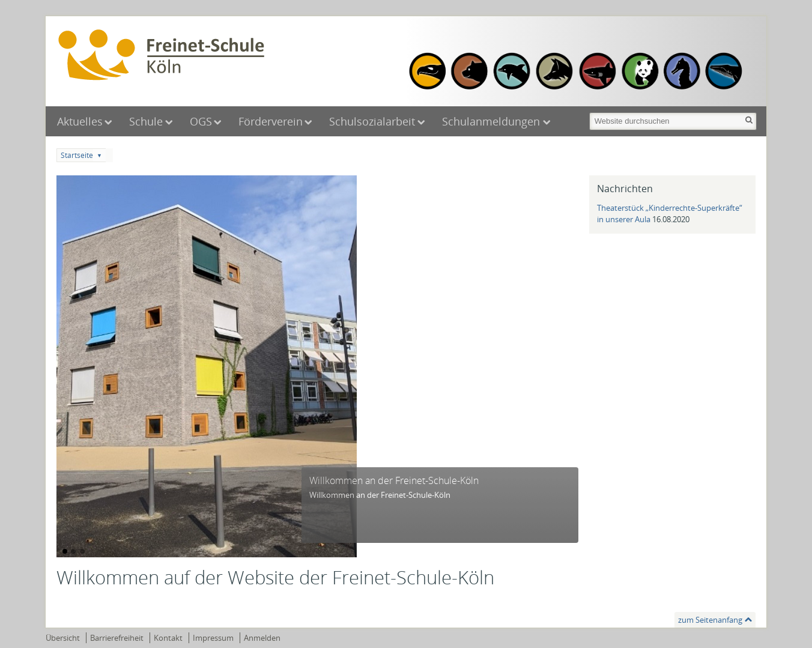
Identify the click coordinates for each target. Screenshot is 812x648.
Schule (146, 121)
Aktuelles (80, 121)
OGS (201, 121)
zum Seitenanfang (710, 620)
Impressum (213, 638)
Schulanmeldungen (492, 121)
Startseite (77, 155)
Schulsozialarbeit (372, 121)
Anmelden (262, 638)
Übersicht (63, 638)
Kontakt (168, 638)
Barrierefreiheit (117, 638)
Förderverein (271, 121)
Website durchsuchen (588, 111)
